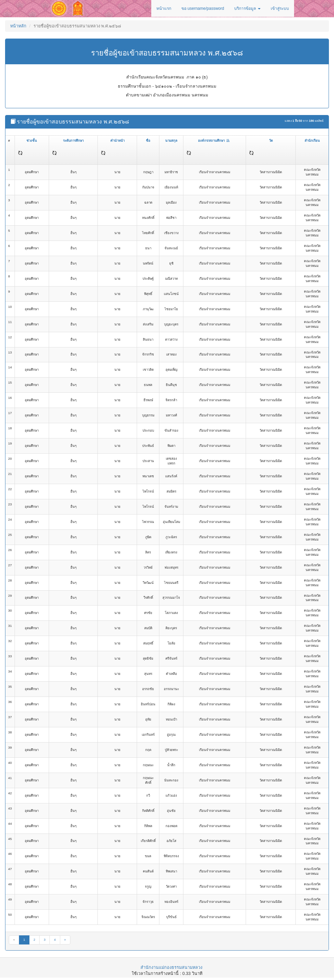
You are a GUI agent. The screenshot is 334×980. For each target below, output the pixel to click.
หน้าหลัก (18, 26)
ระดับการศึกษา (73, 141)
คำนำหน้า (117, 141)
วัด (271, 141)
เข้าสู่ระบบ (280, 8)
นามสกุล (171, 141)
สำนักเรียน (312, 141)
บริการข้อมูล (247, 8)
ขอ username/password (203, 8)
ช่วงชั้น (32, 141)
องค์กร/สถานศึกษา (214, 141)
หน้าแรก (164, 8)
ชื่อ (148, 141)
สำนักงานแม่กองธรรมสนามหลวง (171, 967)
